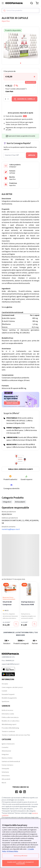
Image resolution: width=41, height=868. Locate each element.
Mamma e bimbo (7, 758)
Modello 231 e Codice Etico (11, 721)
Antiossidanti (20, 502)
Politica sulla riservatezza (10, 717)
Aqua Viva (6, 21)
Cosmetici (5, 747)
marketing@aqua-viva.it (11, 529)
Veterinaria (5, 772)
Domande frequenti (8, 694)
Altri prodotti (6, 779)
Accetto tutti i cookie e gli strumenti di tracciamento (20, 863)
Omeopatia (5, 769)
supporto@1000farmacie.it (10, 664)
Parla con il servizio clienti (21, 469)
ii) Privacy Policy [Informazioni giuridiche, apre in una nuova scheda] (12, 851)
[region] (20, 843)
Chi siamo (5, 684)
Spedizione (5, 702)
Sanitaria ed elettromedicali (11, 762)
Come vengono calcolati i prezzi (12, 687)
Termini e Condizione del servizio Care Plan (16, 735)
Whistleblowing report (9, 724)
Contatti (4, 691)
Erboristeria (6, 776)
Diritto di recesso (7, 710)
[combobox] (20, 10)
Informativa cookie (8, 714)
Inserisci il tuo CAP (12, 155)
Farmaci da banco (7, 765)
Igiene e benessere (8, 744)
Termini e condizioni (8, 732)
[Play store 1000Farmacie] (10, 674)
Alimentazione (6, 751)
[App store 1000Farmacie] (10, 669)
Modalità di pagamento (9, 698)
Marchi (4, 783)
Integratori (7, 502)
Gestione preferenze (20, 856)
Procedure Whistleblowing (10, 728)
